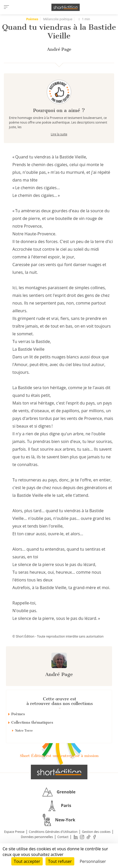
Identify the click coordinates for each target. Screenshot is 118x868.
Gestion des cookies (96, 832)
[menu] (6, 7)
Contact (63, 837)
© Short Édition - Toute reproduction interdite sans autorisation (58, 636)
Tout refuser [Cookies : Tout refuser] (60, 861)
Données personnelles (37, 837)
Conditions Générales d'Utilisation (53, 832)
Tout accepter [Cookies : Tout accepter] (27, 861)
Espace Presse (14, 832)
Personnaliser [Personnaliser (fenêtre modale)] (93, 861)
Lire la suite (59, 134)
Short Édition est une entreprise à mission (59, 756)
